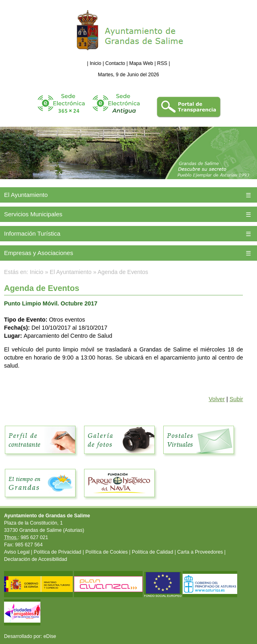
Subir (236, 399)
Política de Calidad (152, 552)
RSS (162, 63)
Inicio (96, 63)
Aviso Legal (17, 552)
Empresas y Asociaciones (39, 253)
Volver (217, 399)
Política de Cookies (106, 552)
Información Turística (32, 233)
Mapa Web (141, 63)
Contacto (115, 63)
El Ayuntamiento (26, 195)
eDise (50, 636)
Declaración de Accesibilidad (36, 559)
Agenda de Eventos (123, 272)
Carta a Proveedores (200, 552)
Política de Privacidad (57, 552)
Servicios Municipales (33, 214)
